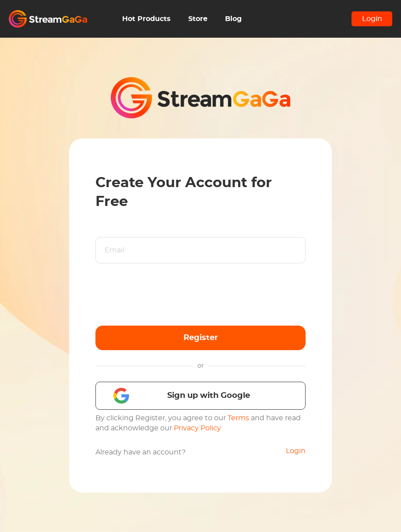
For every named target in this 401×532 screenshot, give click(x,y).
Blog (233, 19)
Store (198, 19)
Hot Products (146, 19)
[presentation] (162, 294)
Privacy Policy (197, 428)
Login (372, 19)
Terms (238, 418)
